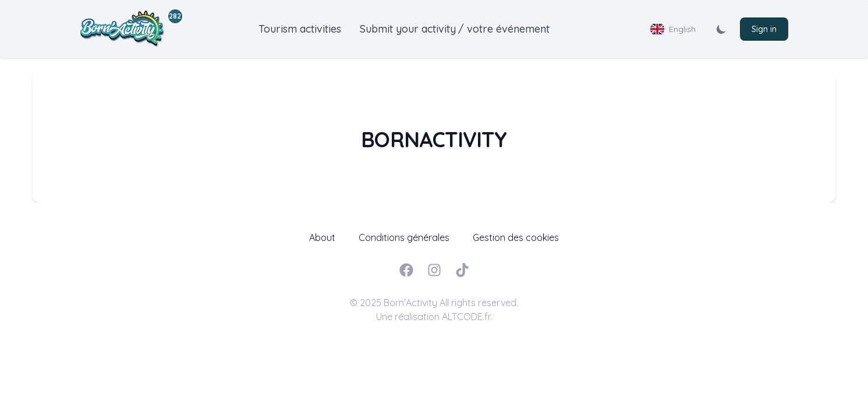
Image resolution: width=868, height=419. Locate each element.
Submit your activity (408, 29)
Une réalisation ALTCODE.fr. (434, 317)
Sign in (764, 29)
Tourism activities (300, 29)
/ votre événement (504, 29)
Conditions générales (404, 237)
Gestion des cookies (516, 237)
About (322, 237)
